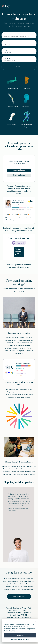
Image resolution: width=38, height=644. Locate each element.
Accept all (20, 635)
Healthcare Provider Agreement (19, 613)
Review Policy (15, 615)
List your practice (19, 597)
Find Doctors (19, 67)
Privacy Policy (27, 608)
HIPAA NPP (24, 611)
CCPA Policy (14, 611)
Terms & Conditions (13, 608)
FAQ (23, 615)
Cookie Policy (26, 618)
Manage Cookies (13, 618)
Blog (27, 615)
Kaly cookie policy (9, 631)
